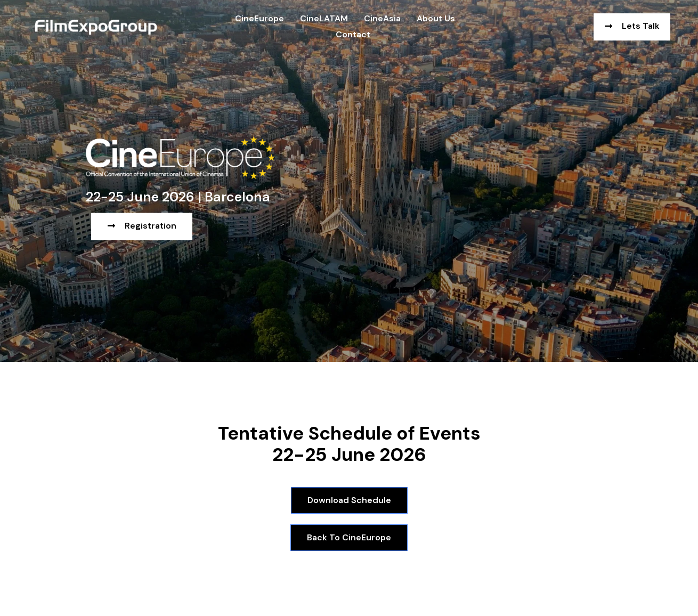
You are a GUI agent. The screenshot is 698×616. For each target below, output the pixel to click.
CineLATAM (324, 18)
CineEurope (259, 18)
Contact (353, 34)
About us (436, 18)
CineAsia (382, 18)
